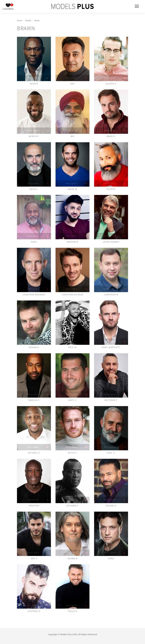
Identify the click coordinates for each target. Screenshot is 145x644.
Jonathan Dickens (72, 296)
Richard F (72, 508)
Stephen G (34, 614)
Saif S (34, 561)
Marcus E (34, 402)
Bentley (34, 137)
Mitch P (73, 455)
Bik (73, 137)
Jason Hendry (111, 243)
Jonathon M (111, 296)
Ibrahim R (72, 243)
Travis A (73, 614)
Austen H (111, 84)
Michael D (34, 455)
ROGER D (111, 508)
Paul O (111, 455)
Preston (34, 508)
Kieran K (34, 349)
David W (73, 190)
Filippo (111, 190)
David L (34, 190)
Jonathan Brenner (34, 296)
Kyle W (73, 349)
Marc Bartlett (111, 349)
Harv (34, 243)
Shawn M (72, 561)
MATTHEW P (111, 402)
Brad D (111, 137)
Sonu (111, 561)
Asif (72, 84)
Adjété (34, 84)
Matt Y (72, 402)
